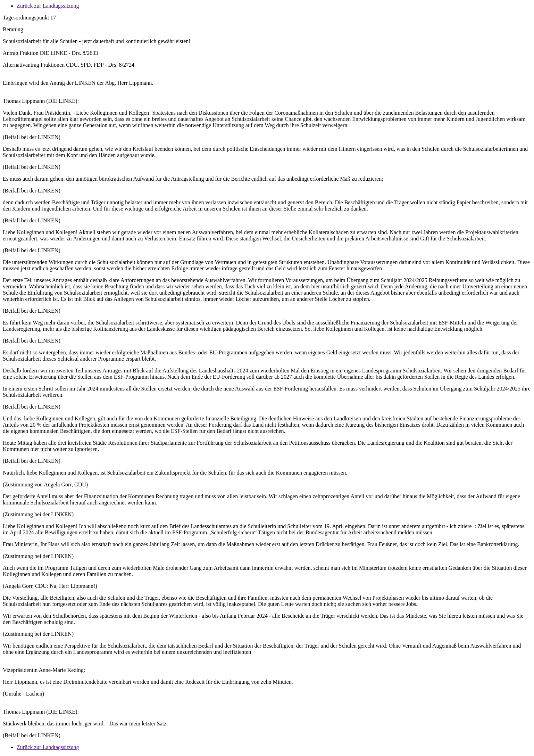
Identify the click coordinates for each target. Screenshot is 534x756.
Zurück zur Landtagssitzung (48, 6)
